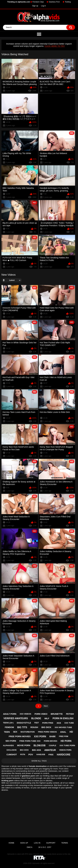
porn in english (63, 718)
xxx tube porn (67, 745)
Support (51, 843)
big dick (46, 727)
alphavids (8, 745)
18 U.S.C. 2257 (45, 847)
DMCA (30, 847)
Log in (43, 6)
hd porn (66, 741)
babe (53, 736)
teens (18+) (8, 723)
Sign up (35, 6)
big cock (24, 750)
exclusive (12, 750)
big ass (36, 750)
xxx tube (69, 723)
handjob (41, 755)
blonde (36, 718)
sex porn (11, 741)
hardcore (64, 755)
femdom (9, 727)
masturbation (28, 732)
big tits (22, 727)
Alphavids (36, 863)
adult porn (10, 714)
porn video (41, 714)
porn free (48, 723)
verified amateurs (16, 718)
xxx (59, 723)
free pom (64, 736)
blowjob (40, 745)
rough (34, 727)
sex (15, 732)
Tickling (68, 2)
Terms (65, 843)
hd (71, 732)
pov (31, 754)
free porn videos (47, 732)
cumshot (12, 755)
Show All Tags (39, 761)
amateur (50, 750)
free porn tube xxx (30, 741)
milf (47, 718)
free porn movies (20, 736)
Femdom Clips (38, 2)
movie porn (24, 745)
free (51, 755)
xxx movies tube (63, 727)
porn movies (51, 741)
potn (23, 755)
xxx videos (25, 714)
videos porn (65, 750)
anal (63, 732)
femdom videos (23, 769)
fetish (70, 714)
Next (46, 706)
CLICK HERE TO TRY (55, 46)
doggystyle (24, 723)
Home (11, 843)
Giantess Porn (54, 2)
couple (53, 746)
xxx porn (40, 736)
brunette (57, 714)
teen (7, 732)
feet (37, 723)
